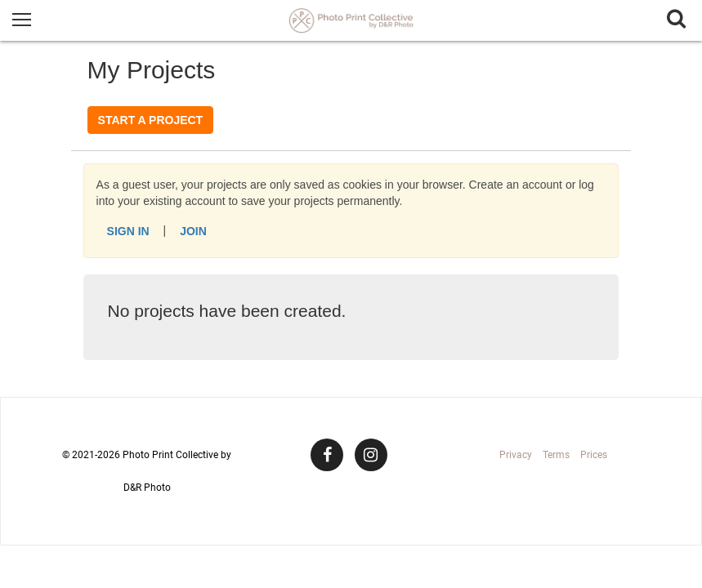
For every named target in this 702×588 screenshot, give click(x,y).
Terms (556, 455)
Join (193, 231)
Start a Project (151, 120)
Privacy (516, 455)
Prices (594, 455)
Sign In (128, 231)
